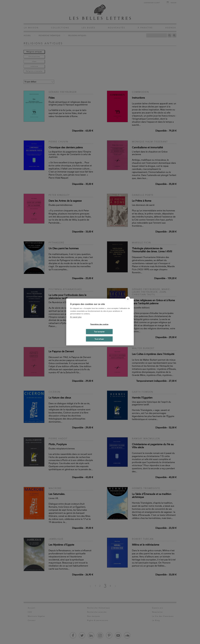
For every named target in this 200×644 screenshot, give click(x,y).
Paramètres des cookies (99, 324)
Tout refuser (99, 339)
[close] (128, 299)
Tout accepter (99, 332)
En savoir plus (76, 317)
